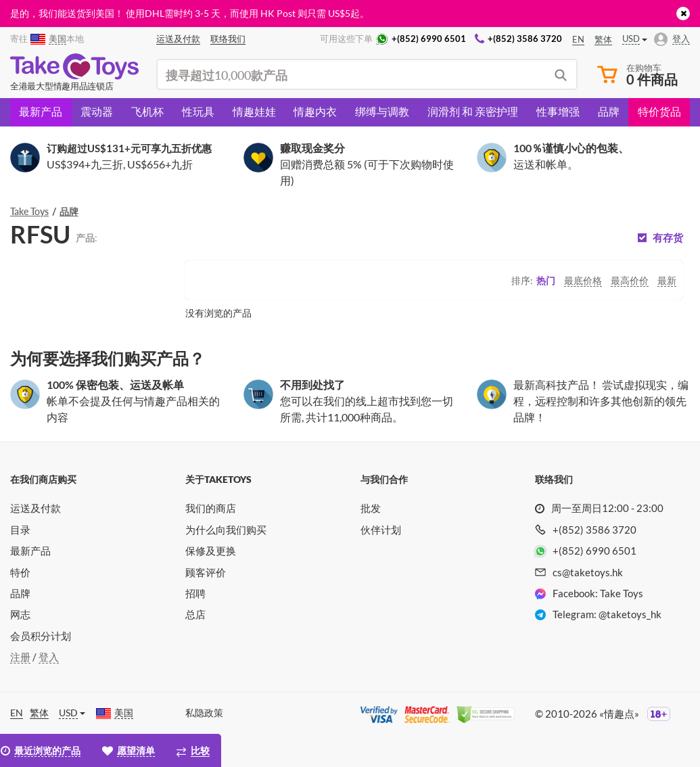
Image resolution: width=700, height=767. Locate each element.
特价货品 (659, 111)
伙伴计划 (381, 530)
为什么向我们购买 (226, 530)
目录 (20, 530)
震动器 (97, 111)
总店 (195, 614)
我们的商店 (211, 508)
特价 (20, 572)
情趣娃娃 (254, 111)
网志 (20, 614)
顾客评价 (206, 572)
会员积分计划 (41, 636)
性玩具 (198, 111)
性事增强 (558, 111)
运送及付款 (36, 508)
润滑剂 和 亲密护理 (473, 111)
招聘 (195, 593)
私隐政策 (204, 713)
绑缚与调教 (382, 111)
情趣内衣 (315, 111)
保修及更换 (211, 551)
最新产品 (41, 111)
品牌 (609, 111)
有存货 (668, 238)
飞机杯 (147, 111)
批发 (371, 508)
